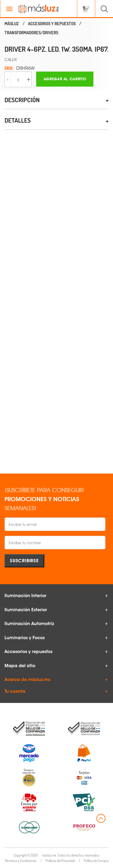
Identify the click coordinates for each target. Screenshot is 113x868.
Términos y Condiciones (20, 861)
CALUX (11, 59)
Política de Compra (96, 861)
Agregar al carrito (65, 79)
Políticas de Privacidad (60, 861)
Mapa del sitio (20, 666)
